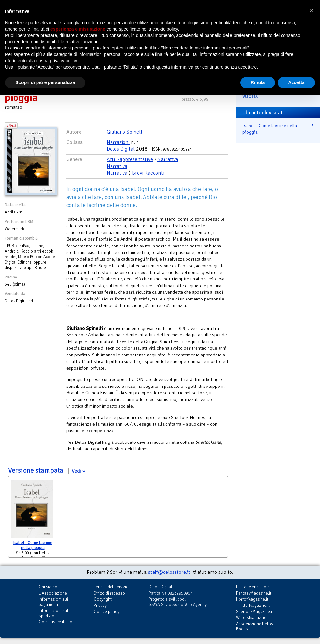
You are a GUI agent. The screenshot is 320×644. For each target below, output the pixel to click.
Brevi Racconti (148, 173)
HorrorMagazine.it (252, 599)
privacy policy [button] (64, 61)
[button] (312, 10)
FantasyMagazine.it (254, 593)
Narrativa (168, 159)
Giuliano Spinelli (125, 132)
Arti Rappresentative (130, 159)
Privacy (100, 605)
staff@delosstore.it (169, 572)
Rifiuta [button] (258, 82)
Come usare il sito (56, 622)
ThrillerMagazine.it (253, 605)
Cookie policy (107, 611)
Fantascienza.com (253, 587)
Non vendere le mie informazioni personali (205, 48)
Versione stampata (47, 470)
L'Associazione (53, 593)
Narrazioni (118, 142)
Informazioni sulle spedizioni (55, 613)
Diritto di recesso (109, 593)
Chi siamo (48, 587)
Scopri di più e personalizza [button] (45, 82)
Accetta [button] (296, 82)
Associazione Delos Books (255, 626)
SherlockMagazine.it (255, 611)
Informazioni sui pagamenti (53, 602)
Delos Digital (121, 149)
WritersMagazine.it (253, 618)
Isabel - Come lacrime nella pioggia (33, 545)
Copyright (103, 599)
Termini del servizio (111, 587)
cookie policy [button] (165, 29)
